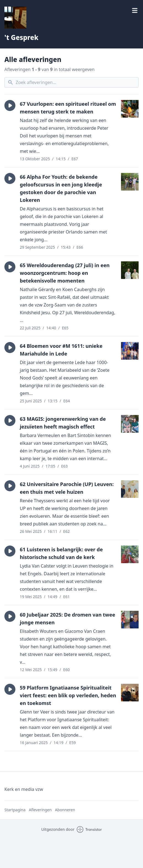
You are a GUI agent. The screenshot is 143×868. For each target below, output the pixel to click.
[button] (10, 105)
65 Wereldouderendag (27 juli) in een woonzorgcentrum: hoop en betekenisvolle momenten (65, 273)
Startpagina (15, 810)
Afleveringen (40, 810)
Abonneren (65, 810)
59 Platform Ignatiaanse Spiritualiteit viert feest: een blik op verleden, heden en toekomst (68, 695)
